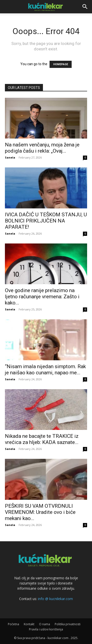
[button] (85, 7)
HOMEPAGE (61, 64)
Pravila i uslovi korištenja (46, 629)
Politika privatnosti (68, 624)
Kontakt (29, 624)
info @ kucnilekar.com (55, 599)
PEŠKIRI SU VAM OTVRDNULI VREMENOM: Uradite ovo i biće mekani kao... (40, 512)
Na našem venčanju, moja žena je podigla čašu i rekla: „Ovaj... (42, 148)
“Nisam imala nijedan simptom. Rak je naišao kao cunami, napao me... (45, 370)
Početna (13, 624)
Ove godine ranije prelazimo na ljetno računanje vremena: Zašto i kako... (42, 297)
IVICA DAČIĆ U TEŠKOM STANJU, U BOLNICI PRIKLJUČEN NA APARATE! (46, 221)
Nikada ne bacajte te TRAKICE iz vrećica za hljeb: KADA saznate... (42, 439)
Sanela (10, 157)
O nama (45, 624)
